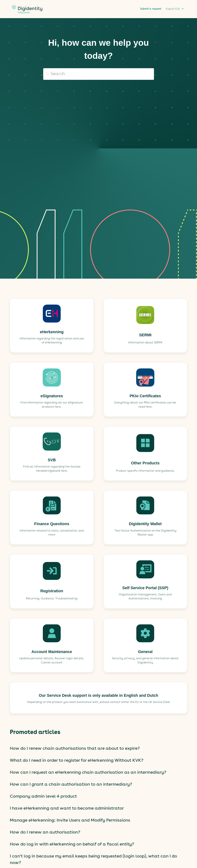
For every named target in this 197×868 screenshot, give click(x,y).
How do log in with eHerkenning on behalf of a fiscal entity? (72, 844)
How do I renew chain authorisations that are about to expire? (75, 749)
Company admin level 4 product (43, 797)
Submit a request (151, 9)
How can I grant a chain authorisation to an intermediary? (71, 785)
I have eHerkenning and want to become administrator (67, 809)
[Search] (99, 74)
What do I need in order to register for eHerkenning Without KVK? (77, 761)
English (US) (173, 9)
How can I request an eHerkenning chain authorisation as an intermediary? (88, 773)
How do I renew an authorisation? (45, 832)
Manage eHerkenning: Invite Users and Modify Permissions (70, 820)
